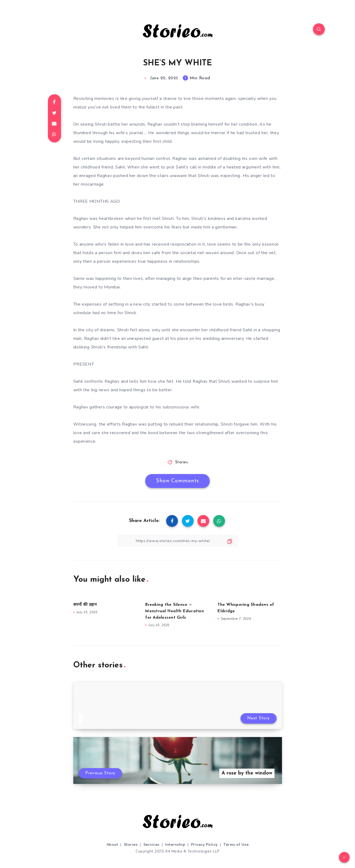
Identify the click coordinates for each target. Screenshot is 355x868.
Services (151, 845)
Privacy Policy (204, 845)
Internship (175, 845)
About (112, 845)
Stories (182, 462)
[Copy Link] (178, 541)
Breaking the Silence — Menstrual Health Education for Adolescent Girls (175, 611)
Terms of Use (236, 845)
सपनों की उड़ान (85, 605)
